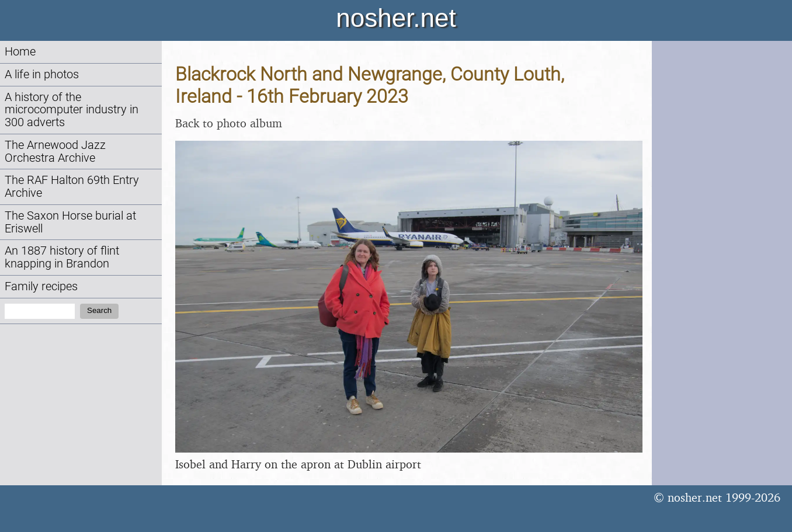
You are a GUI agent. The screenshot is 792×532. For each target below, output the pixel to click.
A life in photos (42, 74)
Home (20, 52)
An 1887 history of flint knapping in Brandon (62, 257)
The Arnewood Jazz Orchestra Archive (55, 152)
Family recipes (41, 286)
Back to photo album (229, 123)
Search (99, 310)
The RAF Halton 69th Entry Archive (72, 187)
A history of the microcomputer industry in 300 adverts (72, 110)
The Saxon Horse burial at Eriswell (70, 222)
